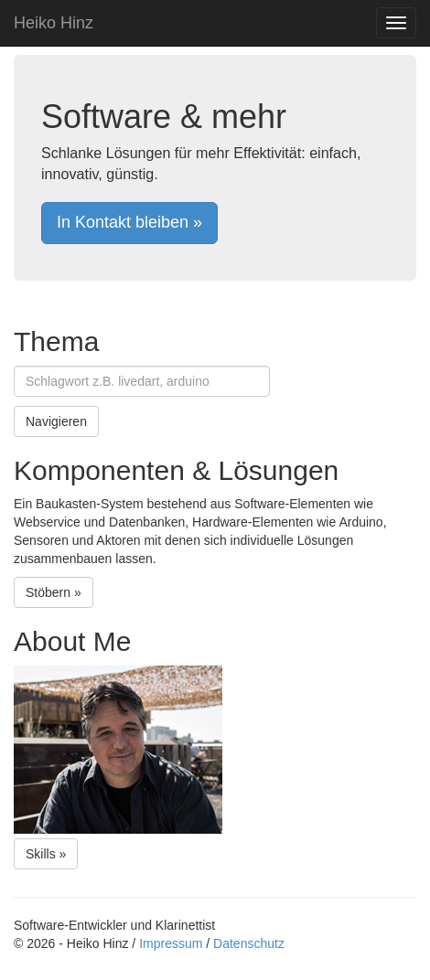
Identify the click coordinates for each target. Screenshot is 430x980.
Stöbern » (54, 592)
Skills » (46, 854)
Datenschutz (249, 943)
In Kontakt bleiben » (129, 222)
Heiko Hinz (54, 23)
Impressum (171, 943)
